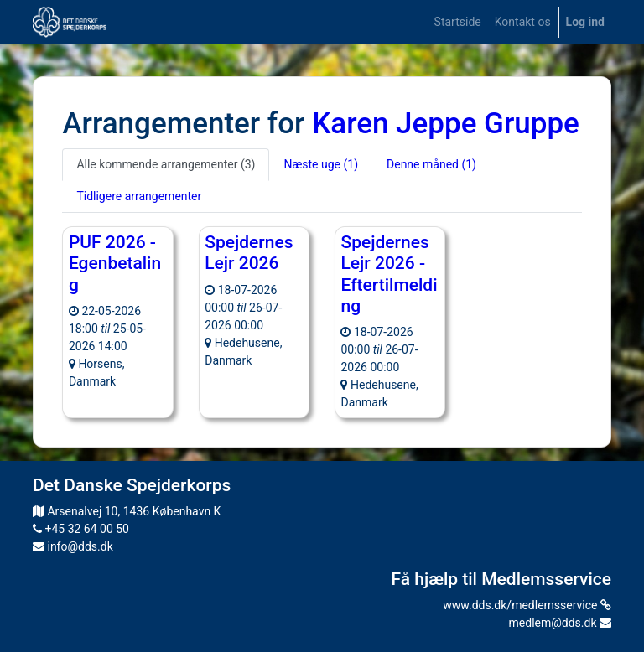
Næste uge (321, 164)
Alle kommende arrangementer (166, 164)
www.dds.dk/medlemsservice (527, 605)
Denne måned (431, 164)
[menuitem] (458, 22)
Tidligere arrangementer (139, 196)
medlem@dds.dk (560, 623)
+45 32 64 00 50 (81, 529)
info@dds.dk (73, 546)
